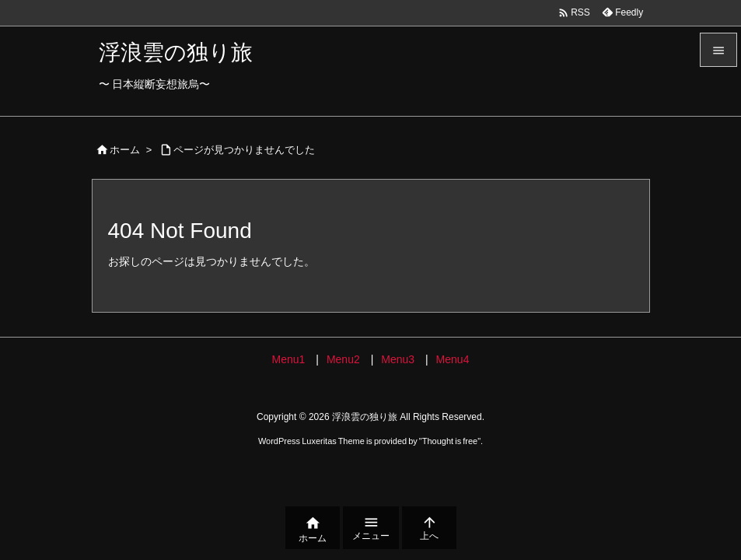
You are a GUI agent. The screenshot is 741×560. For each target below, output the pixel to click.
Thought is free (450, 441)
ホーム (125, 150)
